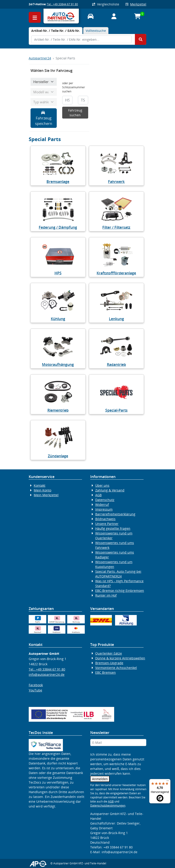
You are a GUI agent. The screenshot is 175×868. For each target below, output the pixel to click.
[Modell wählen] (44, 92)
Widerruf (102, 505)
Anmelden (100, 779)
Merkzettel (136, 4)
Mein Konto (42, 490)
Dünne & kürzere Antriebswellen (120, 658)
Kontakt (40, 485)
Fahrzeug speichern (44, 118)
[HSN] (67, 100)
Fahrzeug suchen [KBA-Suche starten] (75, 113)
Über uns (102, 485)
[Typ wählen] (44, 102)
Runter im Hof (106, 595)
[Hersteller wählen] (44, 82)
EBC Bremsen (106, 672)
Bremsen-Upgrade (109, 663)
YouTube (35, 690)
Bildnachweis (105, 519)
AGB (98, 495)
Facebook (36, 685)
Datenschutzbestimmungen (108, 806)
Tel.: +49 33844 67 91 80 (62, 4)
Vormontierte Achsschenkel (116, 668)
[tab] (56, 31)
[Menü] (168, 782)
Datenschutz (105, 500)
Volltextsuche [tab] (96, 31)
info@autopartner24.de (47, 674)
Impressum (104, 509)
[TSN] (83, 100)
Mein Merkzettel (46, 495)
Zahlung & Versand (110, 490)
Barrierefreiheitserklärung (115, 514)
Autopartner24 (40, 58)
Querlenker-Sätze (109, 653)
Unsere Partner (107, 524)
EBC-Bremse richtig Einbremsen (120, 591)
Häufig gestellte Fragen (113, 528)
